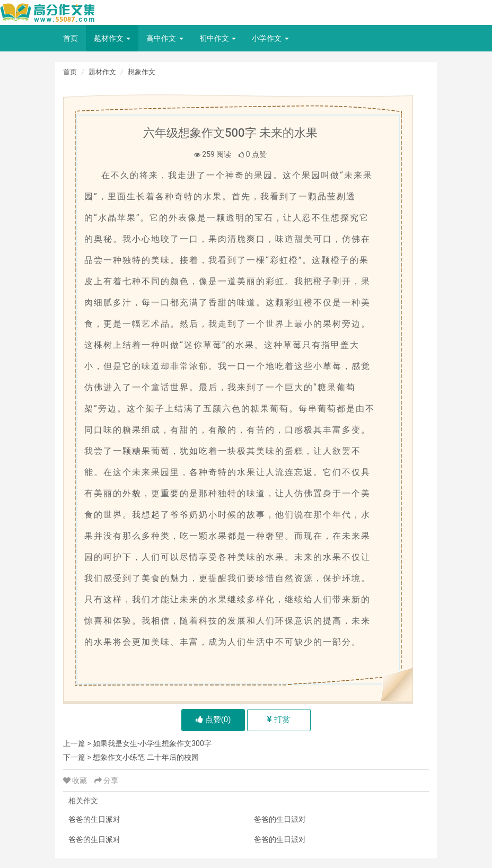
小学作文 (270, 38)
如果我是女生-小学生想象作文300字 (152, 743)
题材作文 (112, 38)
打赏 (279, 720)
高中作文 (165, 38)
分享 (106, 781)
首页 (71, 38)
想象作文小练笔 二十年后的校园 (146, 757)
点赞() (213, 720)
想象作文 (142, 72)
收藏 (76, 781)
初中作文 (218, 38)
